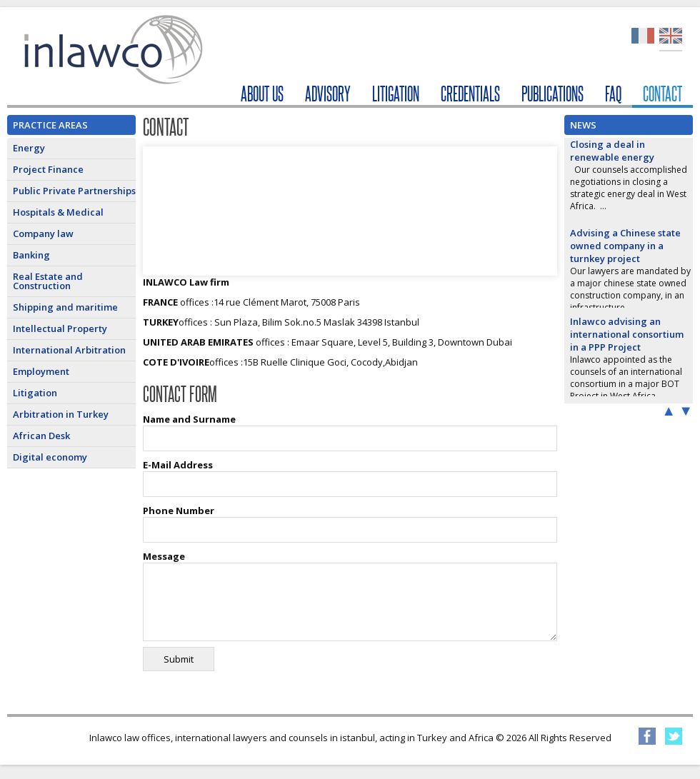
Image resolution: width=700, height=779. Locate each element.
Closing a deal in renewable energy (612, 151)
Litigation (35, 393)
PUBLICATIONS (552, 94)
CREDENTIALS (470, 94)
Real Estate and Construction (48, 281)
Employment (41, 371)
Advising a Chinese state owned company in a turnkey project (625, 246)
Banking (31, 255)
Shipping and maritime (65, 307)
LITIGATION (396, 94)
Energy (29, 148)
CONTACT (662, 94)
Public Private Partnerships (74, 191)
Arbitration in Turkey (61, 414)
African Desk (41, 436)
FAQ (613, 94)
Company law (43, 233)
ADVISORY (328, 94)
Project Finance (48, 169)
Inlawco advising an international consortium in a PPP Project (627, 334)
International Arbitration (69, 350)
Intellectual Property (60, 328)
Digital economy (50, 457)
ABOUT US (262, 94)
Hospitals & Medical (58, 212)
